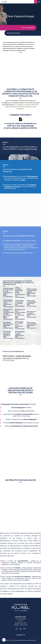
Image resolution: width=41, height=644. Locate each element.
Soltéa (30, 180)
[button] (39, 2)
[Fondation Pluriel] (4, 2)
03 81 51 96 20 (24, 625)
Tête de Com (32, 640)
